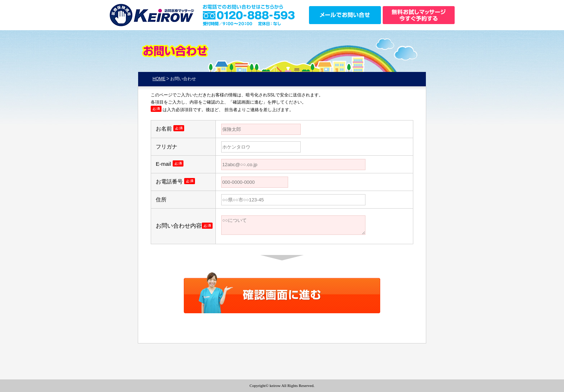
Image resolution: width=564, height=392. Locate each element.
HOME (159, 79)
